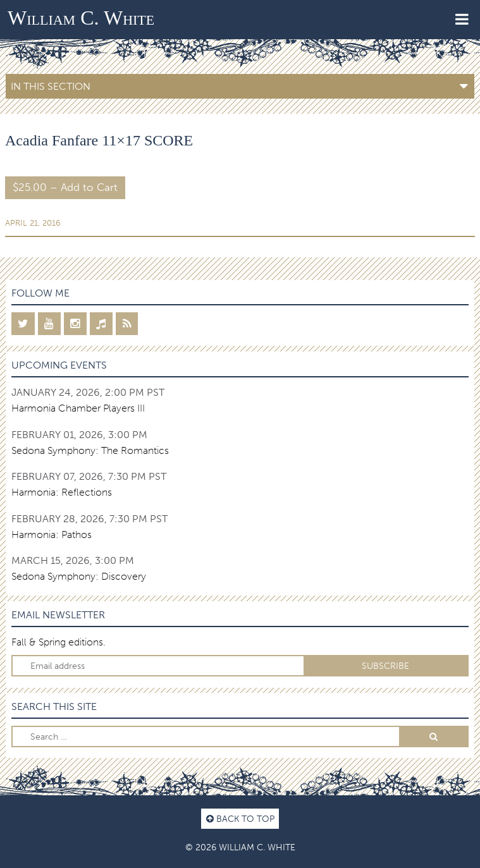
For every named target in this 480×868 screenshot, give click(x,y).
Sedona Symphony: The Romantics (90, 450)
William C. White (81, 18)
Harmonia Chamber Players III (78, 408)
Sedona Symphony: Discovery (79, 576)
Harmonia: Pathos (52, 535)
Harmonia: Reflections (62, 492)
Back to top (240, 819)
